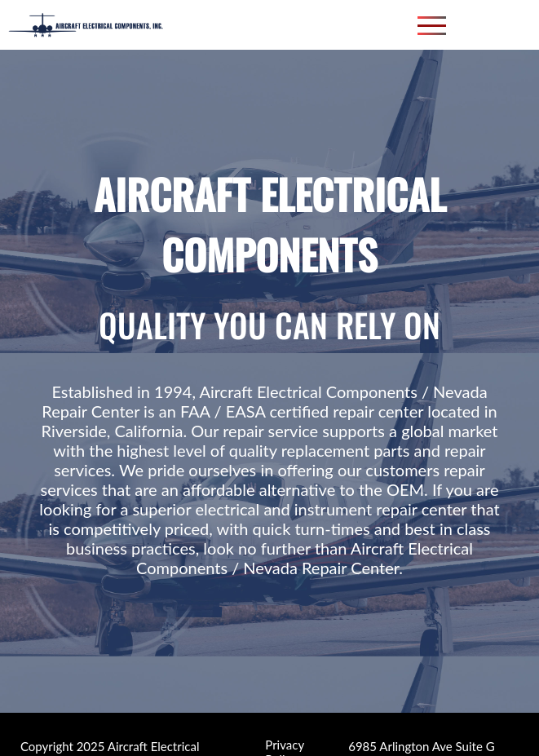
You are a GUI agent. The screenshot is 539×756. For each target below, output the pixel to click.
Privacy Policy (284, 741)
